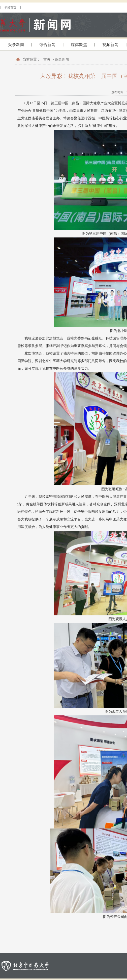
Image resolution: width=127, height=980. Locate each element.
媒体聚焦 (79, 45)
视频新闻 (110, 45)
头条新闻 (16, 45)
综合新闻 (47, 45)
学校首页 (10, 8)
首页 (47, 59)
